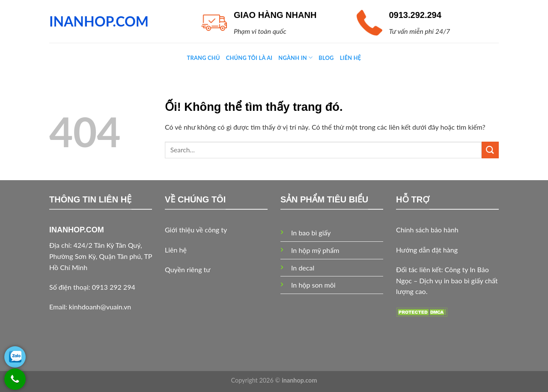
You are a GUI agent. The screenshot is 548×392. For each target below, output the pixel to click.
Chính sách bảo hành (427, 230)
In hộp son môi (313, 285)
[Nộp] (490, 150)
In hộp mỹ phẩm (315, 250)
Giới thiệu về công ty (196, 230)
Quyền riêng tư (188, 269)
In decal (303, 268)
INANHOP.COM (99, 21)
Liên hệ (176, 250)
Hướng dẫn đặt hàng (427, 250)
